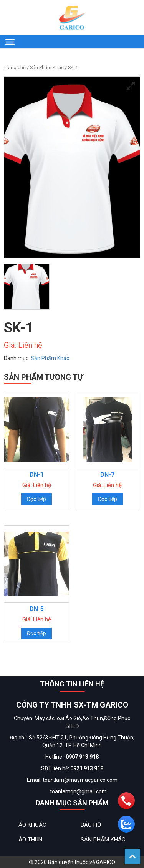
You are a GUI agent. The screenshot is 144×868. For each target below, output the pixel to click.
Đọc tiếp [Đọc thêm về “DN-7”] (108, 499)
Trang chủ (15, 68)
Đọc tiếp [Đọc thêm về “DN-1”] (36, 499)
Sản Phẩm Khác (47, 68)
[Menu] (10, 42)
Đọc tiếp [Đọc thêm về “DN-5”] (36, 633)
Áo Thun (30, 840)
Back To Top (132, 856)
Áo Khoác (32, 825)
